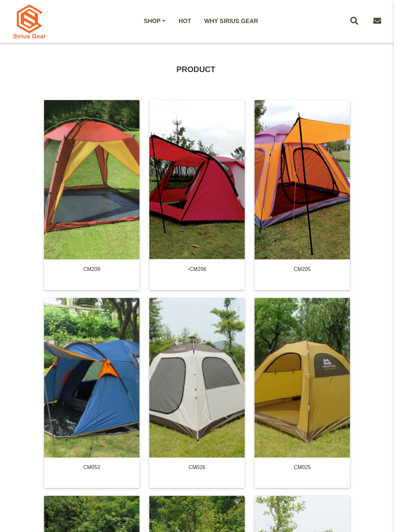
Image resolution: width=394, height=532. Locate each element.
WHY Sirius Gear (231, 21)
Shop (152, 21)
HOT (185, 21)
